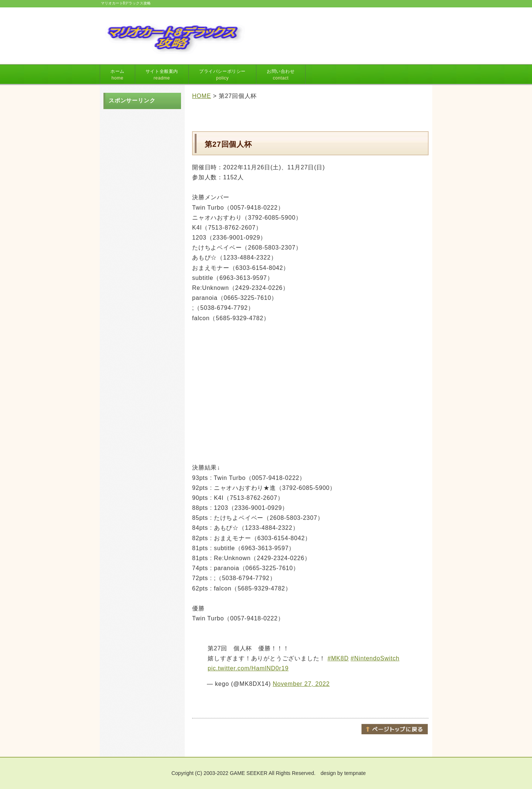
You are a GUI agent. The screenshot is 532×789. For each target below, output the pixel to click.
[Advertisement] (339, 33)
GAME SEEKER (249, 773)
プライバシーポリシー (222, 75)
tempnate (355, 773)
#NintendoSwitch (375, 658)
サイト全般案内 (162, 75)
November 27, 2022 (301, 684)
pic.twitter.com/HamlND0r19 (248, 668)
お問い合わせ (281, 75)
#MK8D (338, 658)
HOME (202, 96)
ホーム (117, 75)
